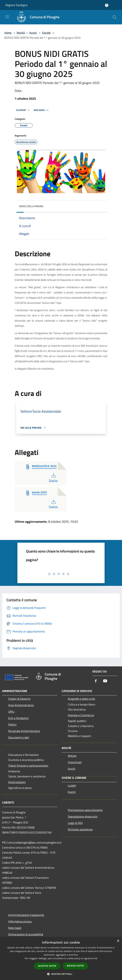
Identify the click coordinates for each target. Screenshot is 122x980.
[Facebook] (96, 681)
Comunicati (75, 762)
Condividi (23, 110)
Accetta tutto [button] (47, 966)
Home (8, 33)
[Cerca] (114, 17)
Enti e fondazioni (18, 718)
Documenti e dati (19, 737)
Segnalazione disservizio (83, 816)
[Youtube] (105, 681)
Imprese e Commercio (81, 715)
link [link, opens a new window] (96, 958)
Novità (21, 33)
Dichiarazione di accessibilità (26, 934)
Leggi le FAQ (75, 823)
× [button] (118, 941)
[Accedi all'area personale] (107, 5)
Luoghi (72, 785)
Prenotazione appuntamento (85, 810)
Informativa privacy (20, 921)
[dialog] (61, 959)
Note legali (15, 928)
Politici (12, 724)
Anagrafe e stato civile (81, 699)
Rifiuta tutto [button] (75, 966)
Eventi (72, 792)
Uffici (11, 712)
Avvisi (33, 33)
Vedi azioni (42, 110)
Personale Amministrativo (24, 731)
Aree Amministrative (21, 705)
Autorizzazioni (17, 782)
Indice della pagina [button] (31, 206)
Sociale (46, 33)
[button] (61, 974)
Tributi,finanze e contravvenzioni (28, 766)
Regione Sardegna (16, 5)
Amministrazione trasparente (26, 915)
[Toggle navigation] (7, 17)
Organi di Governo (19, 699)
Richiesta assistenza (80, 829)
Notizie (72, 756)
